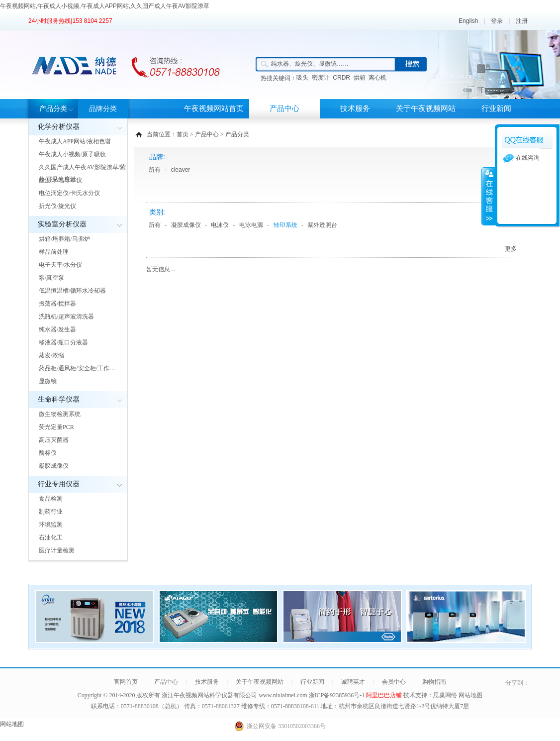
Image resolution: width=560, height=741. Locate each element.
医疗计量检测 (57, 550)
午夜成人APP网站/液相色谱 (75, 141)
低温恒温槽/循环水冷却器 (72, 291)
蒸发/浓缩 (51, 355)
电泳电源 (251, 225)
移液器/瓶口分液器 (63, 342)
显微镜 (48, 381)
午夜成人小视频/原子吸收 (72, 154)
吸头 (302, 78)
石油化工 (51, 537)
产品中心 (284, 108)
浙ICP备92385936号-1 (338, 695)
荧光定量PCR (56, 427)
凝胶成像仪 (54, 466)
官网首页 (126, 682)
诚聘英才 (353, 682)
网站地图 (470, 695)
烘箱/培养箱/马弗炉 (64, 239)
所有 (155, 170)
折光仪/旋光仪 (57, 206)
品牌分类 (103, 109)
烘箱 (360, 78)
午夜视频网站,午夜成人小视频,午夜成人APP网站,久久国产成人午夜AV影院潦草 (105, 6)
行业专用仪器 (59, 484)
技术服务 (355, 108)
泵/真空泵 (51, 278)
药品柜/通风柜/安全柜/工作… (77, 368)
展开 (488, 196)
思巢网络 (445, 695)
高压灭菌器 (54, 440)
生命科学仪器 (59, 399)
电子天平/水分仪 (60, 265)
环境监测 (51, 525)
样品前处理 (54, 252)
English (468, 21)
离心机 (377, 78)
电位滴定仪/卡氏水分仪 (69, 193)
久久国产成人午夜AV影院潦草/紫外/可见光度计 (82, 173)
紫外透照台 (322, 225)
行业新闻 (496, 108)
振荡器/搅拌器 (57, 304)
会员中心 (394, 682)
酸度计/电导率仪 (60, 180)
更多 (511, 249)
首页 (183, 134)
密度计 (321, 78)
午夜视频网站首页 (214, 108)
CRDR (341, 78)
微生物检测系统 (60, 414)
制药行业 (51, 512)
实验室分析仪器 (62, 224)
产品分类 (53, 109)
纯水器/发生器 (57, 329)
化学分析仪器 (59, 127)
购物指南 (434, 682)
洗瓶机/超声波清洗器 (66, 317)
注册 (522, 21)
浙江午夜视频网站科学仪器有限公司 (209, 695)
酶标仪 (48, 453)
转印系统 (285, 225)
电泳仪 (220, 225)
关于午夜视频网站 (426, 108)
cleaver (181, 170)
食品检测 (51, 499)
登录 (497, 21)
